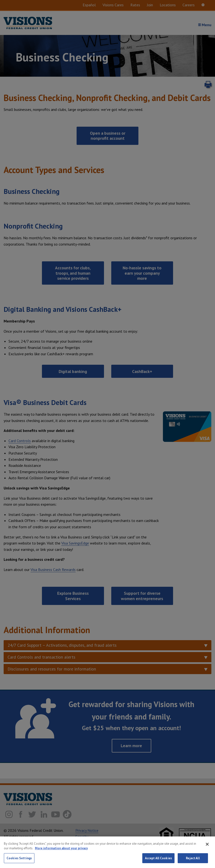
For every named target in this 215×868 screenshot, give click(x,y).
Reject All (193, 862)
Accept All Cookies (158, 862)
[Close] (207, 848)
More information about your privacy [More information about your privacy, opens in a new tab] (61, 852)
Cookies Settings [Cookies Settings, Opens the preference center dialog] (19, 862)
